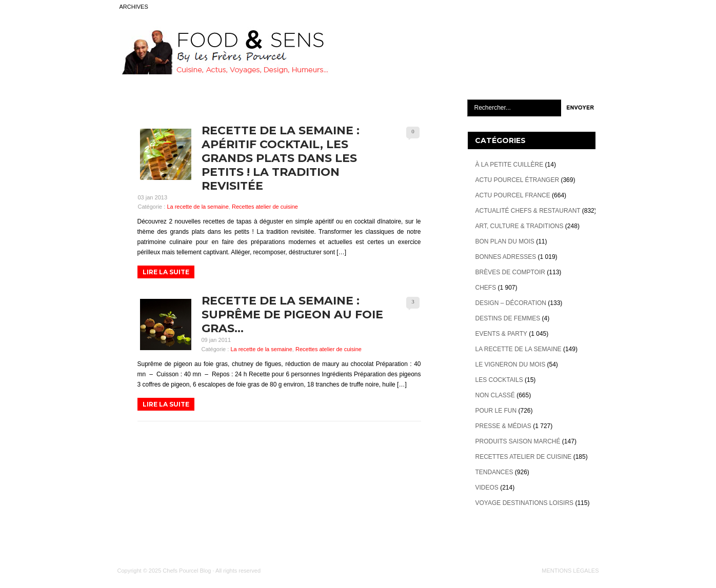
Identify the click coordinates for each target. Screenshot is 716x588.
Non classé (495, 395)
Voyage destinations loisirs (525, 503)
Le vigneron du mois (511, 364)
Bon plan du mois (505, 241)
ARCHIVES (134, 7)
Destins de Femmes (508, 318)
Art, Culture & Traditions (520, 226)
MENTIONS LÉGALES (570, 571)
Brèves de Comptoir (510, 272)
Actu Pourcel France (513, 195)
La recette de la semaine (197, 207)
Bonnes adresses (506, 257)
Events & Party (501, 334)
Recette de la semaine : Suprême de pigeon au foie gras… (292, 315)
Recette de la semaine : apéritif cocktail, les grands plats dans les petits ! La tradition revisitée (281, 158)
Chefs (486, 288)
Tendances (494, 472)
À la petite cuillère (510, 165)
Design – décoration (511, 303)
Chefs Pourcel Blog (187, 571)
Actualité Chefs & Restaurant (528, 211)
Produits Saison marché (518, 441)
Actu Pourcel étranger (518, 180)
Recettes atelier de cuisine (265, 207)
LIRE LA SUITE (166, 272)
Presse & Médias (503, 426)
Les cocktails (499, 380)
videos (487, 488)
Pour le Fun (496, 411)
